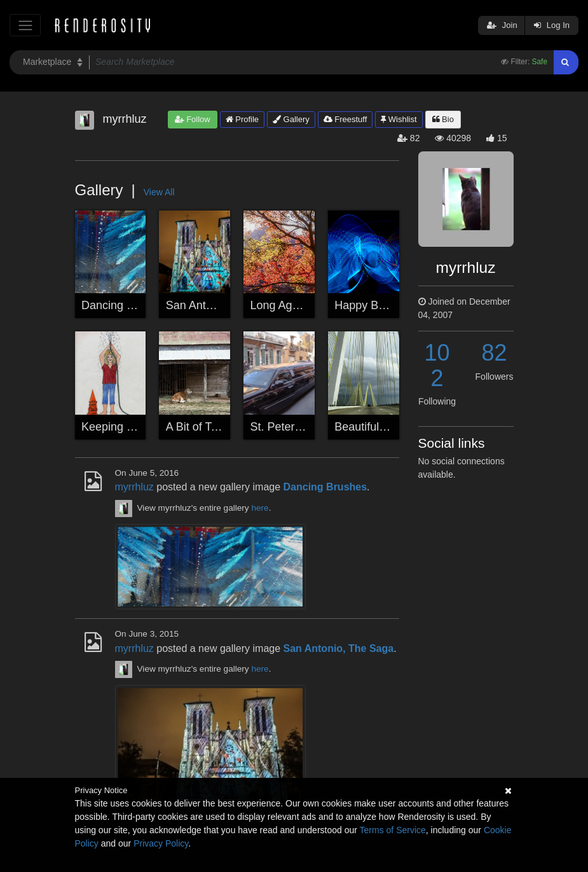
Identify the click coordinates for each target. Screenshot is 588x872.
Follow (193, 119)
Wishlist (399, 119)
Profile (242, 119)
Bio (443, 119)
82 (494, 353)
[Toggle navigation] (25, 25)
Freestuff (345, 119)
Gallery (291, 119)
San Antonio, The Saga (225, 305)
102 (437, 365)
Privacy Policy (161, 843)
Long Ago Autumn (296, 305)
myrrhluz (134, 487)
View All (159, 192)
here (260, 508)
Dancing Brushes (125, 305)
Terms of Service (393, 830)
